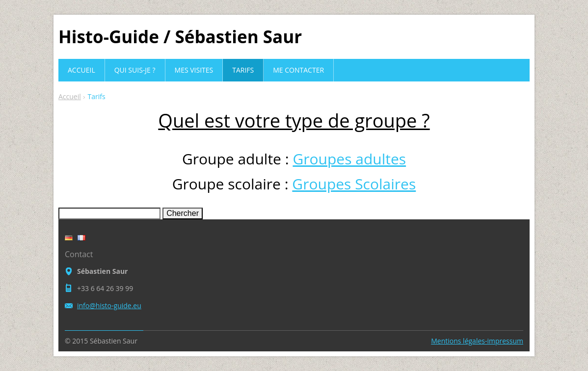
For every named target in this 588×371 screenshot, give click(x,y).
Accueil (70, 96)
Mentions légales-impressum (477, 341)
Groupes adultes (349, 159)
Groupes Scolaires (354, 184)
